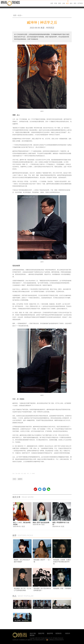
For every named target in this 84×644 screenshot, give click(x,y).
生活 (67, 3)
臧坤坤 (20, 479)
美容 (60, 3)
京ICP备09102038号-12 (39, 640)
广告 (34, 272)
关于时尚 (80, 3)
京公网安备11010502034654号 (55, 640)
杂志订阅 (33, 633)
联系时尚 (59, 633)
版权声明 (50, 633)
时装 (56, 3)
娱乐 (71, 3)
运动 (45, 190)
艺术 (14, 479)
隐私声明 (41, 633)
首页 (52, 3)
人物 (63, 3)
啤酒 (23, 448)
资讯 (75, 3)
